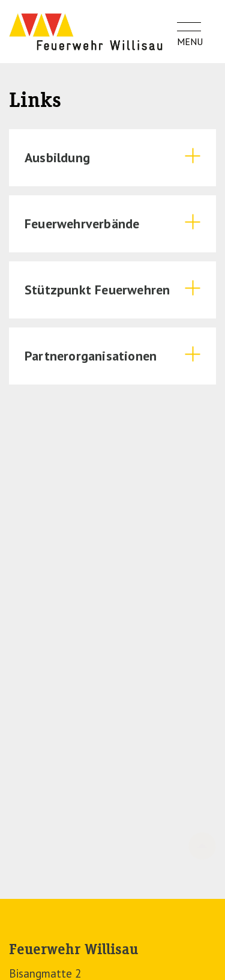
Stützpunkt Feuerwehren (97, 290)
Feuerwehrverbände (82, 224)
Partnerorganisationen (91, 356)
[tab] (112, 158)
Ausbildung (57, 157)
